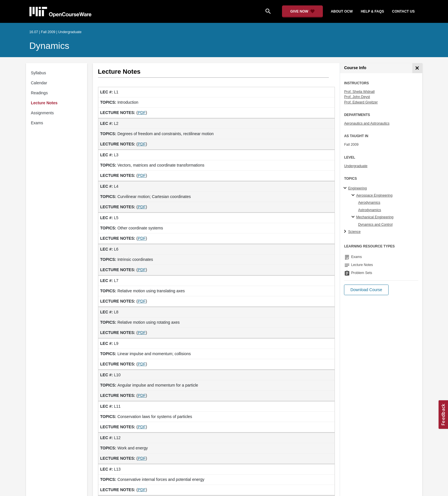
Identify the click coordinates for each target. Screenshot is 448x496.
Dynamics (49, 46)
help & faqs (372, 11)
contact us (403, 11)
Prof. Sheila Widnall (359, 92)
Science (354, 232)
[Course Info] (417, 68)
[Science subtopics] (346, 232)
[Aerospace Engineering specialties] (354, 195)
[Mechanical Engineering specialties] (354, 217)
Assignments (42, 113)
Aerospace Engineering (374, 195)
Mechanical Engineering (375, 217)
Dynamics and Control (375, 225)
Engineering (357, 188)
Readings (39, 93)
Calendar (39, 83)
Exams (37, 123)
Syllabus (38, 73)
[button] (366, 290)
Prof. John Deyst (357, 97)
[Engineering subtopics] (346, 188)
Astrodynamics (369, 210)
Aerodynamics (369, 203)
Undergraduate (356, 166)
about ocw (342, 11)
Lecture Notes (44, 103)
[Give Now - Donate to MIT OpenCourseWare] (302, 11)
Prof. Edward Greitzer (361, 102)
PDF (142, 113)
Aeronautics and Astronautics (367, 123)
